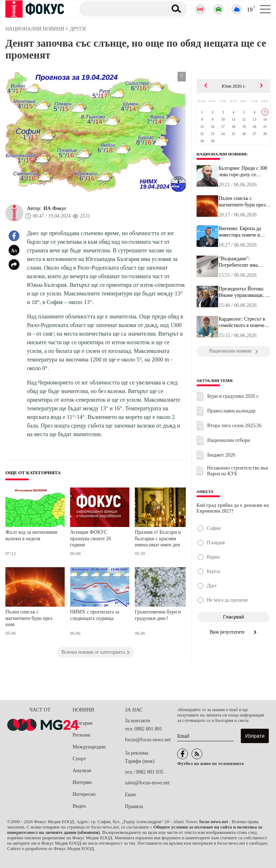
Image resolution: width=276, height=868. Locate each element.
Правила (134, 806)
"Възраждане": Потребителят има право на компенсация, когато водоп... (243, 262)
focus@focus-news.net (148, 740)
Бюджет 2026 (221, 455)
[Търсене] (121, 9)
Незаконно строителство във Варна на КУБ (238, 471)
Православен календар (231, 411)
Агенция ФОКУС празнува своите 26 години (91, 538)
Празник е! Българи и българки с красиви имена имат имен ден (158, 538)
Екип (130, 795)
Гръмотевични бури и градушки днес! (158, 615)
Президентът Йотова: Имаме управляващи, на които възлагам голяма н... (244, 292)
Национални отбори (229, 440)
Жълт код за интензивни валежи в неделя (31, 535)
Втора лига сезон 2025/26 (234, 426)
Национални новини (222, 154)
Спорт (79, 759)
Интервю (82, 782)
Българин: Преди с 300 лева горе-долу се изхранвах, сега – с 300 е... (243, 172)
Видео (79, 806)
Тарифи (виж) (140, 761)
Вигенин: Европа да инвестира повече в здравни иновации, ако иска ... (243, 232)
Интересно (84, 794)
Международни (89, 747)
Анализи (82, 771)
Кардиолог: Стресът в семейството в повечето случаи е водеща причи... (244, 322)
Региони (81, 735)
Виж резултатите (234, 632)
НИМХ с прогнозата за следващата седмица (95, 615)
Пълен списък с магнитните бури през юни (29, 618)
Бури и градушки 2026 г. (233, 396)
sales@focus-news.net (147, 783)
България (82, 723)
